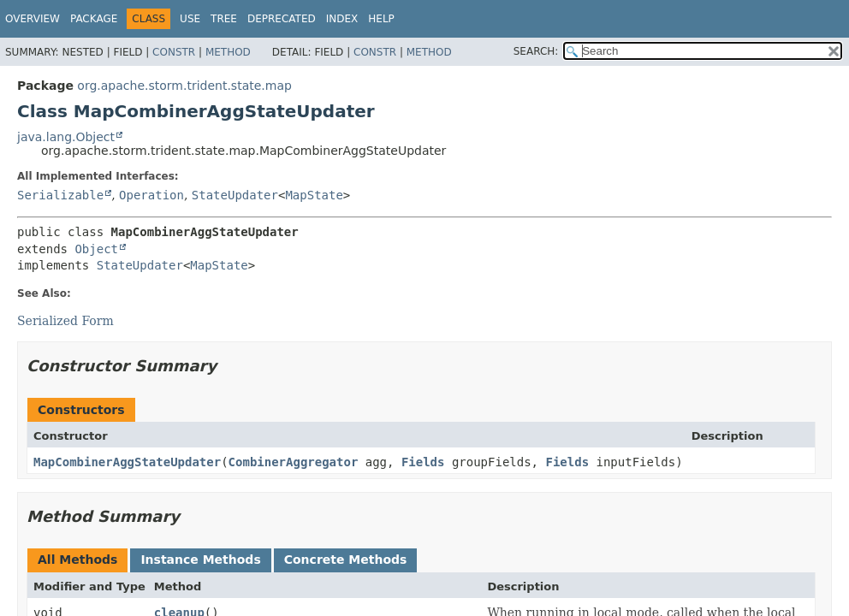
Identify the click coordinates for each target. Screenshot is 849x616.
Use (190, 19)
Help (381, 19)
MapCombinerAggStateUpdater (127, 462)
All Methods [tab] (77, 560)
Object (96, 249)
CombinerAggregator (294, 462)
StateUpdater (235, 195)
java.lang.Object (66, 137)
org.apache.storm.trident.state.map (184, 86)
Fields (423, 462)
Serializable (60, 195)
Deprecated (282, 19)
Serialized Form (65, 321)
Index (342, 19)
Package (94, 19)
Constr (174, 52)
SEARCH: (536, 51)
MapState (314, 195)
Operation (151, 195)
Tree (224, 19)
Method (228, 52)
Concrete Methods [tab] (346, 560)
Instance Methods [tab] (200, 560)
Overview (33, 19)
